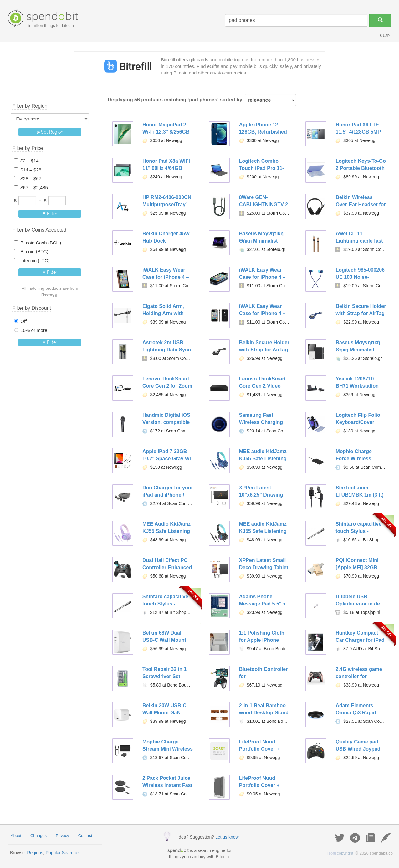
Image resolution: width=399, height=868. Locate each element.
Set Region (50, 132)
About (16, 836)
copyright (340, 853)
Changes (38, 836)
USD (384, 36)
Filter (50, 214)
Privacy (62, 836)
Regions (35, 853)
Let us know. (228, 837)
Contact (85, 836)
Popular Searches (63, 853)
